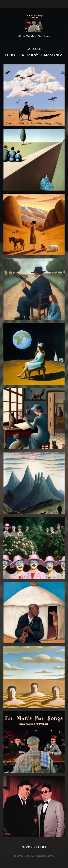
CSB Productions (42, 856)
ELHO (41, 847)
